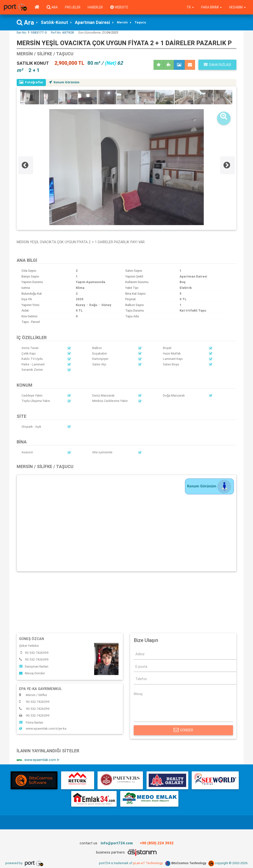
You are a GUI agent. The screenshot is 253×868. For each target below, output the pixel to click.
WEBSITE (119, 7)
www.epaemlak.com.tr (38, 760)
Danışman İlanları (34, 666)
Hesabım (237, 7)
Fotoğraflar (31, 82)
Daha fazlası (217, 65)
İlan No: (32, 32)
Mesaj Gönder (32, 673)
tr (190, 7)
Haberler (95, 7)
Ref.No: (62, 32)
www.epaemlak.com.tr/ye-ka (43, 729)
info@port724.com (117, 843)
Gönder (183, 730)
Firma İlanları (31, 722)
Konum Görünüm (64, 82)
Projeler (73, 7)
